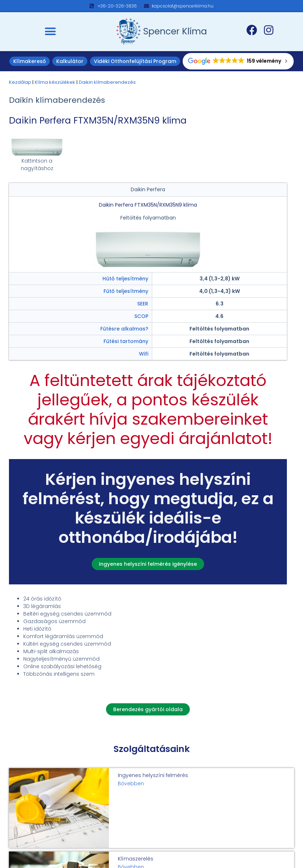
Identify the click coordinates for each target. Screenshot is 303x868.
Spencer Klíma (175, 31)
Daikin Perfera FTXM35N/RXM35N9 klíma (98, 120)
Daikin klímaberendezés (107, 82)
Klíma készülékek (55, 82)
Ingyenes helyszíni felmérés (153, 775)
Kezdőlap (20, 82)
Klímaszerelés (136, 859)
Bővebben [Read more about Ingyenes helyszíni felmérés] (131, 783)
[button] (50, 32)
